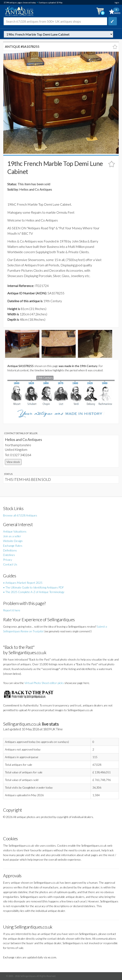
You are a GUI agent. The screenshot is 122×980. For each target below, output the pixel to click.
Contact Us (10, 564)
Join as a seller (12, 536)
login (117, 3)
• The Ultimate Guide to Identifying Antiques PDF (34, 587)
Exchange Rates (13, 546)
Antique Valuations (15, 531)
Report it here (12, 610)
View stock (13, 462)
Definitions (10, 550)
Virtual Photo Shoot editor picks (44, 683)
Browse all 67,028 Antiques (20, 515)
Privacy (8, 560)
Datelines (9, 555)
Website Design (13, 541)
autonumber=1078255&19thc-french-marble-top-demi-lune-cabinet (58, 34)
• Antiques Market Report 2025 (23, 583)
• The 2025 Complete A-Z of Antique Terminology (34, 592)
